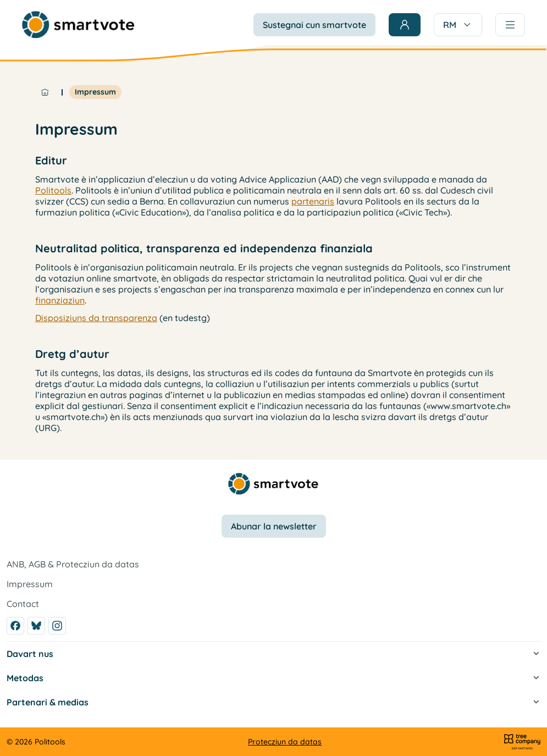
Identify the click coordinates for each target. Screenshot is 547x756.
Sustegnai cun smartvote (314, 25)
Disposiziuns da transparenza (96, 318)
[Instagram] (57, 626)
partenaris (313, 201)
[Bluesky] (36, 626)
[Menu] (510, 25)
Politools (53, 190)
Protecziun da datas (285, 742)
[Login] (405, 25)
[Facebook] (15, 626)
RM (458, 25)
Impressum (95, 92)
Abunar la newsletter (274, 526)
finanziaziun (60, 300)
